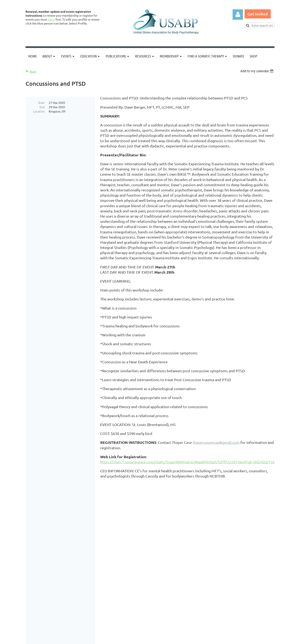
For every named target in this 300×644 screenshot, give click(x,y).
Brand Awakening (84, 570)
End (42, 107)
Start (41, 103)
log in (51, 19)
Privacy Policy (41, 621)
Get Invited (258, 14)
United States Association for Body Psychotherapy (95, 579)
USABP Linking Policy (157, 621)
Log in (238, 15)
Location (39, 111)
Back (33, 72)
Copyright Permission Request (109, 621)
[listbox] (257, 71)
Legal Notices (68, 621)
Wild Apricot (225, 639)
